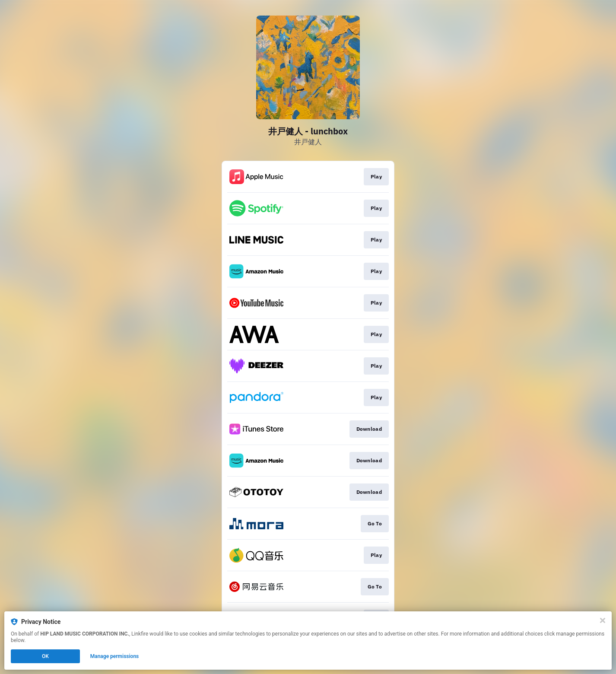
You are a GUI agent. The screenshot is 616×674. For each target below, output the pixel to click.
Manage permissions (115, 656)
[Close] (603, 620)
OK (45, 656)
